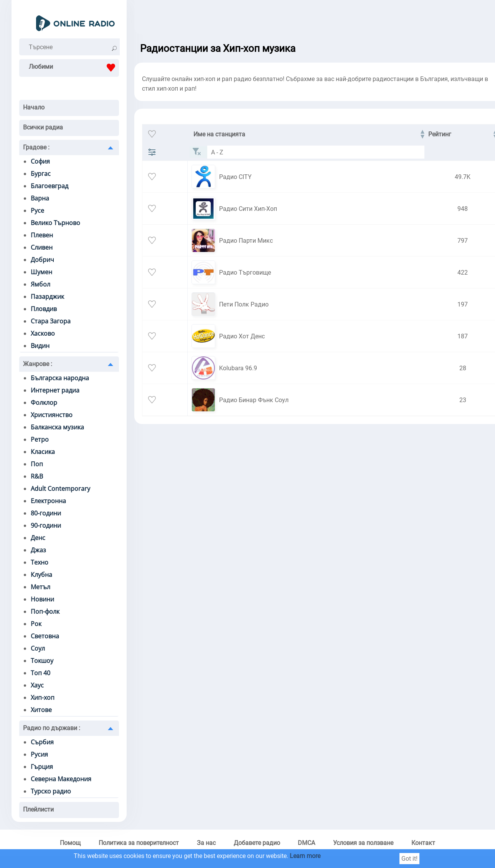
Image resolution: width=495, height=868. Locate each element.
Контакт (423, 843)
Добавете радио (257, 843)
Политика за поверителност (139, 843)
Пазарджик (47, 297)
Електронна (48, 501)
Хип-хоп (43, 697)
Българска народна (60, 378)
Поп (37, 464)
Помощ (70, 843)
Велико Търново (55, 223)
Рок (36, 624)
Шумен (41, 272)
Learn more (305, 856)
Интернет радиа (55, 390)
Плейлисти (38, 809)
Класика (43, 452)
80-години (46, 513)
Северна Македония (61, 779)
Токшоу (42, 661)
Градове (36, 147)
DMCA (306, 843)
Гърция (42, 767)
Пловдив (44, 309)
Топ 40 (40, 673)
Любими (74, 68)
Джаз (38, 550)
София (40, 161)
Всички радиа (43, 127)
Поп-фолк (45, 611)
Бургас (41, 174)
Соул (38, 648)
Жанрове (38, 364)
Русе (37, 210)
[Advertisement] (311, 19)
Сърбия (42, 742)
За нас (206, 843)
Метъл (40, 587)
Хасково (43, 333)
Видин (40, 346)
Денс (38, 538)
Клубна (41, 575)
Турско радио (51, 791)
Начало (34, 107)
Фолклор (44, 403)
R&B (37, 476)
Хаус (37, 685)
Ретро (40, 439)
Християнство (52, 415)
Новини (42, 599)
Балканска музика (57, 427)
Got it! (409, 859)
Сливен (42, 247)
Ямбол (40, 284)
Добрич (42, 260)
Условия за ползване (363, 843)
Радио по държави (52, 728)
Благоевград (49, 186)
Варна (40, 198)
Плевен (42, 235)
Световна (45, 636)
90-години (46, 525)
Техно (40, 562)
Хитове (41, 710)
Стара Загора (51, 321)
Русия (39, 754)
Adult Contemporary (60, 489)
